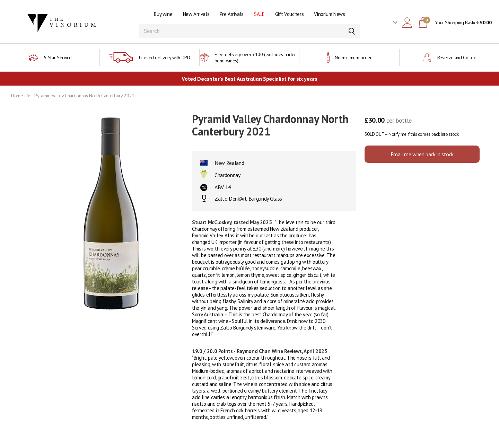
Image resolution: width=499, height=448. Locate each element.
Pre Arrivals (232, 14)
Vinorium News (329, 14)
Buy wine (163, 14)
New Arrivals (196, 14)
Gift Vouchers (289, 14)
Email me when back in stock (422, 154)
